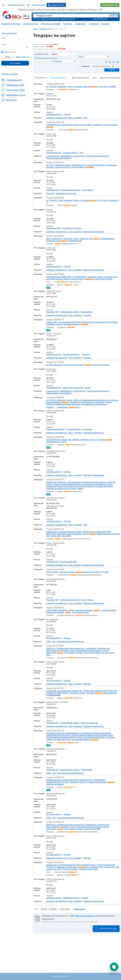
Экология (50, 193)
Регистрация (15, 63)
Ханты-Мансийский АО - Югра (73, 600)
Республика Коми (74, 429)
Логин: (4, 38)
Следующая (79, 909)
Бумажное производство (94, 232)
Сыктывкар (87, 429)
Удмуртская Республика (73, 388)
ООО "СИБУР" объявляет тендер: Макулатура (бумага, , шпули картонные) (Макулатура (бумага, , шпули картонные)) (81, 611)
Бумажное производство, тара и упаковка (64, 118)
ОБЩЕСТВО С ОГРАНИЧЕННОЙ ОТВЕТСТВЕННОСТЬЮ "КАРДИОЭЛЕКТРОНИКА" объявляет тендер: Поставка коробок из (82, 323)
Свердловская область (70, 312)
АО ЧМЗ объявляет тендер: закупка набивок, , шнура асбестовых (78, 365)
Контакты (105, 24)
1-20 (36, 909)
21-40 (44, 909)
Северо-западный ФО (56, 429)
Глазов (87, 388)
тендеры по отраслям (68, 19)
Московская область (71, 354)
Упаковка (87, 315)
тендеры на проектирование (50, 19)
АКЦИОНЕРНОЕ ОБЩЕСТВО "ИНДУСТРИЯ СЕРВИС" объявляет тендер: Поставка (82, 126)
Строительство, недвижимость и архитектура (65, 156)
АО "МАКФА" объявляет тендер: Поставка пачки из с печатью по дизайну (81, 87)
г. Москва (67, 114)
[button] (114, 967)
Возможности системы (11, 24)
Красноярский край (68, 562)
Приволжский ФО (54, 228)
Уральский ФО (52, 312)
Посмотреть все (108, 929)
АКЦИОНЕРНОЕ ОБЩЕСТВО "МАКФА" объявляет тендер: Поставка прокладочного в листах (79, 441)
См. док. (50, 139)
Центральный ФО (54, 114)
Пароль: (4, 44)
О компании (94, 24)
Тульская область (70, 153)
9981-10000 (65, 909)
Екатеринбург (87, 312)
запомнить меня (8, 52)
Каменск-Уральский (90, 723)
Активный (85, 66)
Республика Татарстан (72, 228)
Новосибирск (88, 190)
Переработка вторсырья (66, 193)
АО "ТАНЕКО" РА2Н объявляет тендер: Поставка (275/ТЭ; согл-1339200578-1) (83, 201)
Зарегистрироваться (84, 916)
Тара (85, 118)
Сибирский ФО (52, 190)
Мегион (90, 600)
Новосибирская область (70, 190)
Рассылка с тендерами (51, 24)
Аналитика (68, 24)
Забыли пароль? (22, 57)
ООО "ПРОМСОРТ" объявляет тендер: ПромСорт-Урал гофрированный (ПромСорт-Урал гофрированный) (80, 240)
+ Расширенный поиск (100, 19)
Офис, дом (51, 641)
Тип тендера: (57, 61)
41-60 (53, 909)
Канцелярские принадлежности (70, 641)
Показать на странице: (101, 66)
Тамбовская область (71, 898)
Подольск (86, 354)
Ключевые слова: (41, 54)
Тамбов (85, 898)
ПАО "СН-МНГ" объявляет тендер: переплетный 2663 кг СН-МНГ (77, 572)
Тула (81, 153)
